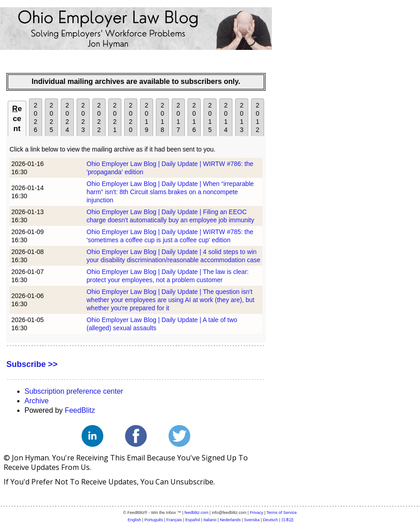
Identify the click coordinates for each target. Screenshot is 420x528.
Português (154, 520)
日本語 (287, 520)
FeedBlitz (80, 410)
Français (174, 520)
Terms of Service (282, 513)
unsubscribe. (193, 482)
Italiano (210, 520)
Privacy (256, 513)
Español (193, 520)
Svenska (252, 520)
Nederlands (230, 520)
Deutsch (270, 520)
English (135, 520)
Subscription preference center (74, 391)
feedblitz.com (196, 513)
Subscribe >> (32, 364)
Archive (36, 401)
